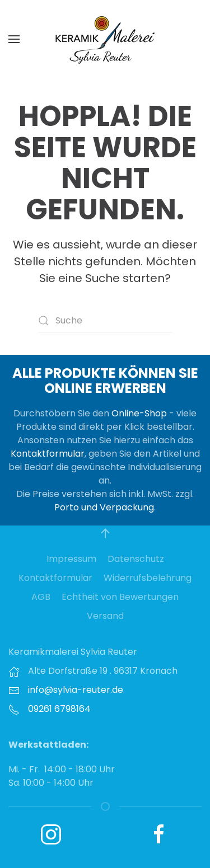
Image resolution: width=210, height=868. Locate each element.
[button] (14, 39)
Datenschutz (136, 559)
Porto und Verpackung (104, 507)
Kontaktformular (48, 454)
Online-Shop (139, 413)
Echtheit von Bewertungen (120, 597)
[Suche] (105, 321)
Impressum (71, 559)
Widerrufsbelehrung (148, 578)
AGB (41, 597)
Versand (105, 616)
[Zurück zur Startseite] (105, 39)
